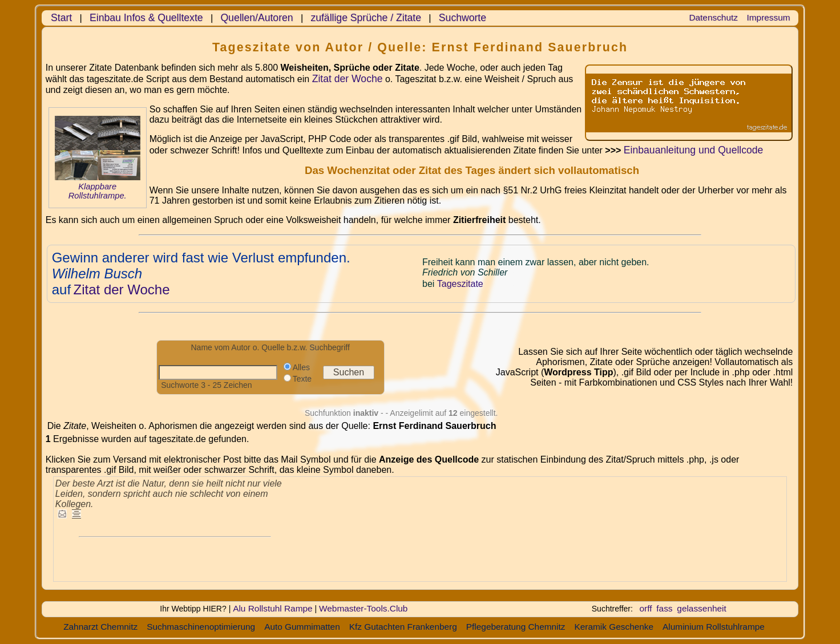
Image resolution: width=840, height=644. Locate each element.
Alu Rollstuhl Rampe (272, 608)
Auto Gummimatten (302, 627)
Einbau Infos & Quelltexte (146, 18)
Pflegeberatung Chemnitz (516, 627)
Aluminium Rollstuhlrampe (714, 627)
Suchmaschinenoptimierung (201, 627)
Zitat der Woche (348, 79)
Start (61, 18)
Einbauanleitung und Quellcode (694, 150)
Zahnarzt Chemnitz (100, 627)
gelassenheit (701, 608)
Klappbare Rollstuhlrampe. (98, 191)
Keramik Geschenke (614, 627)
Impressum (769, 17)
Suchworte (463, 18)
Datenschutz (713, 17)
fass (664, 608)
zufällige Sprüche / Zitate (366, 18)
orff (646, 608)
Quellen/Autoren (257, 18)
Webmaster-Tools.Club (363, 608)
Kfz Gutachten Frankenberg (403, 627)
